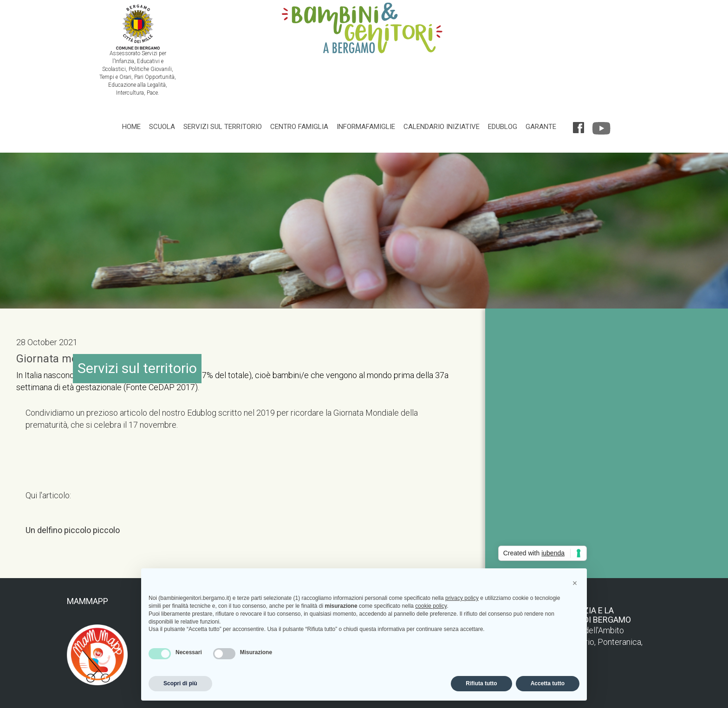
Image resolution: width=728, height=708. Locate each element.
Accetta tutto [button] (548, 683)
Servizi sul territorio (223, 127)
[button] (575, 583)
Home (131, 127)
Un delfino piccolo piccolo (73, 530)
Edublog (503, 127)
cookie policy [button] (431, 606)
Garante (541, 127)
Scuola (162, 127)
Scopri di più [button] (180, 683)
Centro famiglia (299, 127)
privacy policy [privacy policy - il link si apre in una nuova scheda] (462, 598)
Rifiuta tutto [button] (481, 683)
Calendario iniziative (442, 127)
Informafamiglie (366, 127)
